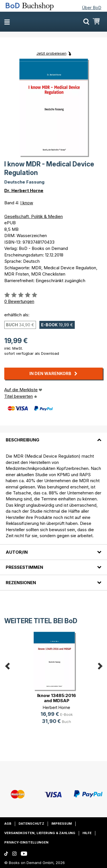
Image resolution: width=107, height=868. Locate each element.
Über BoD (92, 8)
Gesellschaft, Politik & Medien (34, 216)
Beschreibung (23, 440)
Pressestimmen (24, 567)
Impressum (62, 824)
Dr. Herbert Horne (24, 190)
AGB (8, 824)
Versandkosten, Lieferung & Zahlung (40, 833)
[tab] (53, 437)
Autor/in (17, 552)
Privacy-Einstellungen (26, 842)
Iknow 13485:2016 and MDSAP (56, 698)
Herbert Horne (56, 707)
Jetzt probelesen (52, 53)
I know (27, 203)
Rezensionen (21, 583)
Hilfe (87, 833)
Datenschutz (31, 824)
